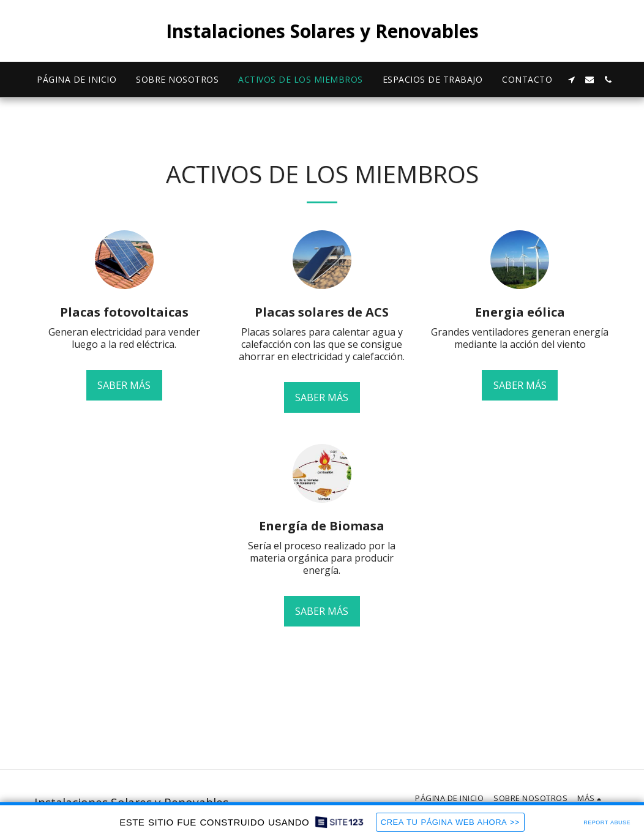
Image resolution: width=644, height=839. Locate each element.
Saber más (124, 385)
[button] (571, 80)
